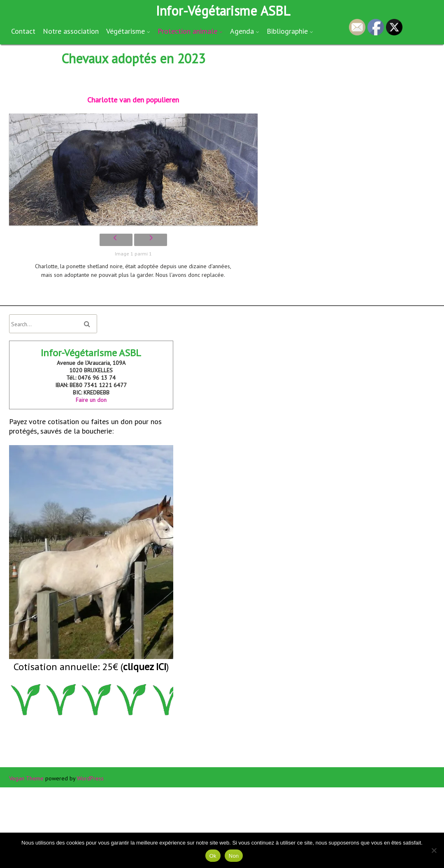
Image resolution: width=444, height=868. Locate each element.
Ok (213, 856)
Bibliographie (287, 31)
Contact (23, 31)
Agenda (242, 31)
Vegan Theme (26, 778)
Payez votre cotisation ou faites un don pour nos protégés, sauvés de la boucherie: (91, 538)
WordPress (90, 778)
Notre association (71, 31)
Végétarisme (126, 31)
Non (234, 856)
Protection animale (187, 31)
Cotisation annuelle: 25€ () (91, 667)
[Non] (434, 850)
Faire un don (91, 400)
